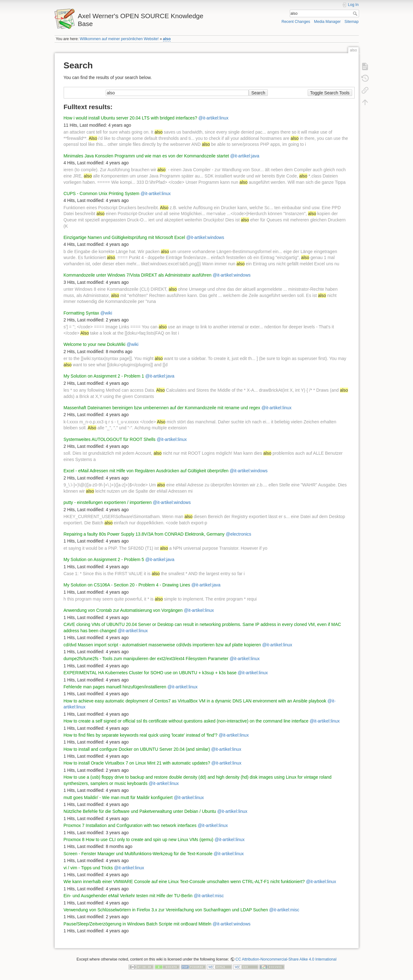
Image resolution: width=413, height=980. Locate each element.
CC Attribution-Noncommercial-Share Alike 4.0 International (286, 959)
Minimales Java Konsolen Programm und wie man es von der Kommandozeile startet (146, 156)
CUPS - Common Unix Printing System (102, 193)
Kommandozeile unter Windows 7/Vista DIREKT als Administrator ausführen (138, 275)
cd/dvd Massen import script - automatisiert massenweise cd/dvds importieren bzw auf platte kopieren (162, 645)
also (167, 39)
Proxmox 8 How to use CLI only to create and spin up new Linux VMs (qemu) (139, 840)
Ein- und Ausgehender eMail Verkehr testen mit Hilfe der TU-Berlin (128, 896)
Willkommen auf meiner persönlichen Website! (119, 39)
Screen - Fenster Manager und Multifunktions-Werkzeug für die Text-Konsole (138, 854)
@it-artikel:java (245, 156)
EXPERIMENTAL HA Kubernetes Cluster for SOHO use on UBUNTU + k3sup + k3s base (150, 673)
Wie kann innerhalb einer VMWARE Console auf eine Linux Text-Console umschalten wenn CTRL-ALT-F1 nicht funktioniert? (184, 882)
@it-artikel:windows (205, 237)
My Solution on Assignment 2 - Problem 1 (104, 376)
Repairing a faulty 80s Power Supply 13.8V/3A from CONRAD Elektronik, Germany (144, 534)
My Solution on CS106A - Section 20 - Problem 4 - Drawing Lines (127, 585)
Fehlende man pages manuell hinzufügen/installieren (115, 687)
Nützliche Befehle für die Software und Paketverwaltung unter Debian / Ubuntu (140, 811)
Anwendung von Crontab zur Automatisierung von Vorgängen (123, 610)
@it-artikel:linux (214, 118)
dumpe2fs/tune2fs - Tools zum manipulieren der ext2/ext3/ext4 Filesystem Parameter (146, 659)
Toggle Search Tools (330, 93)
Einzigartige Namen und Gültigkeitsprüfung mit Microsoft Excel (124, 237)
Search (356, 13)
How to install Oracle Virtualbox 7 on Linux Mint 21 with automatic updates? (137, 763)
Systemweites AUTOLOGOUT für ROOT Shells (110, 439)
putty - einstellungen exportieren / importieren (108, 502)
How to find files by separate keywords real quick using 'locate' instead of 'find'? (141, 735)
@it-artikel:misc (209, 896)
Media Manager (327, 22)
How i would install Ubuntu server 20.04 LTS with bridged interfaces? (130, 118)
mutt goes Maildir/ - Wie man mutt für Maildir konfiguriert (118, 797)
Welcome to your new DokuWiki (95, 344)
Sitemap (352, 22)
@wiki (106, 313)
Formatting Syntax (82, 313)
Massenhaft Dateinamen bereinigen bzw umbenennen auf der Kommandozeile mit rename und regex (162, 408)
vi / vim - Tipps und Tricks (88, 868)
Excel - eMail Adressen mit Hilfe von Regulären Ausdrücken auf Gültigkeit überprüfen (146, 471)
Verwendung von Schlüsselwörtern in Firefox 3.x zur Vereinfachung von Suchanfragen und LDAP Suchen (166, 910)
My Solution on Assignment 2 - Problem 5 (104, 559)
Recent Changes (296, 22)
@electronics (238, 534)
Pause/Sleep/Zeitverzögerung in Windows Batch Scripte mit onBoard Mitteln (138, 924)
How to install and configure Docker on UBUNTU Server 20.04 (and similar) (137, 749)
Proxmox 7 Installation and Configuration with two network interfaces (130, 825)
